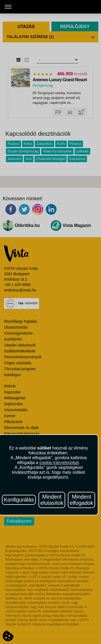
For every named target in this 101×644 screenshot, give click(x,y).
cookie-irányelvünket (59, 463)
